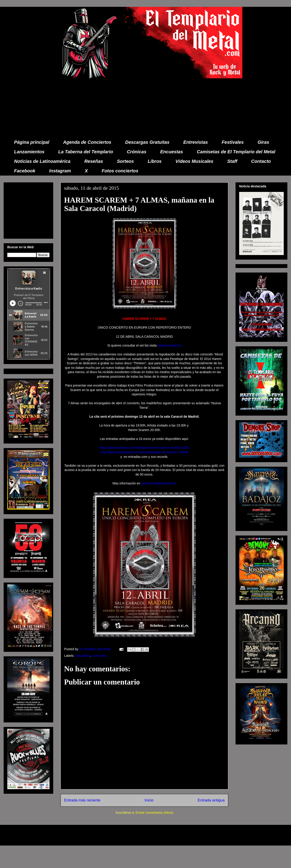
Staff (232, 161)
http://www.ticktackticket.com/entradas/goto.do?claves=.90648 (144, 452)
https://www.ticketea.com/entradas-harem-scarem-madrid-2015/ (144, 448)
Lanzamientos (29, 152)
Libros (155, 161)
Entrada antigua (211, 800)
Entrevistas (196, 142)
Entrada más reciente (82, 800)
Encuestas (172, 152)
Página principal (32, 142)
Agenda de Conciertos (87, 142)
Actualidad (82, 656)
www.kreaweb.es (169, 345)
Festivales (233, 142)
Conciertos (99, 656)
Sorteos (125, 161)
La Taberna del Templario (86, 152)
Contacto (261, 161)
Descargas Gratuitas (147, 142)
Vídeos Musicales (194, 161)
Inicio (149, 800)
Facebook (25, 171)
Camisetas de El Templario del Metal (236, 152)
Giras (263, 142)
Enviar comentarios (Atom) (154, 813)
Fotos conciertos (120, 171)
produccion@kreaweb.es (159, 483)
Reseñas (94, 161)
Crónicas (137, 152)
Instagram (60, 171)
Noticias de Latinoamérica (42, 161)
